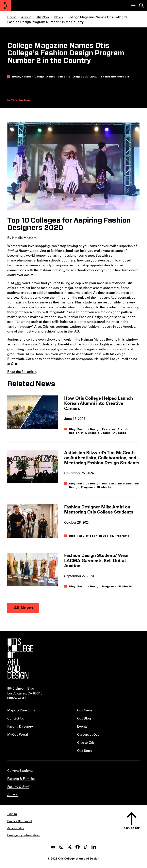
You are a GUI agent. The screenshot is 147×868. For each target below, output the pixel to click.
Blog (72, 429)
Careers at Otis (88, 734)
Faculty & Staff (18, 787)
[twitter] (69, 847)
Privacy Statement (20, 821)
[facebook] (78, 847)
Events (82, 726)
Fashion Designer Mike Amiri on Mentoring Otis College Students (99, 509)
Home (12, 17)
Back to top (132, 828)
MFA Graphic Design (96, 433)
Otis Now (43, 17)
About (26, 17)
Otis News (85, 710)
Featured (109, 429)
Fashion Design (89, 429)
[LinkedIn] (94, 847)
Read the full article (22, 372)
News (59, 17)
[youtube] (53, 847)
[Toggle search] (141, 6)
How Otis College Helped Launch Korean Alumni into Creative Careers (99, 403)
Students (119, 433)
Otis (18, 283)
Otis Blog (84, 718)
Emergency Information (23, 835)
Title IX (12, 814)
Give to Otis (86, 742)
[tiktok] (86, 847)
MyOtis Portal (18, 734)
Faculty (83, 536)
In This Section (19, 100)
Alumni (13, 795)
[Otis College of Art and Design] (6, 6)
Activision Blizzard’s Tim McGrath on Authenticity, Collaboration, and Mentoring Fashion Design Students (102, 458)
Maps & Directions (21, 710)
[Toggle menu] (133, 6)
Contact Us (16, 718)
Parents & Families (21, 779)
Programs (88, 487)
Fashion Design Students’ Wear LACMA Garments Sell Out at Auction (97, 560)
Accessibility (16, 828)
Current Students (20, 770)
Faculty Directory (20, 726)
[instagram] (61, 847)
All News (23, 608)
